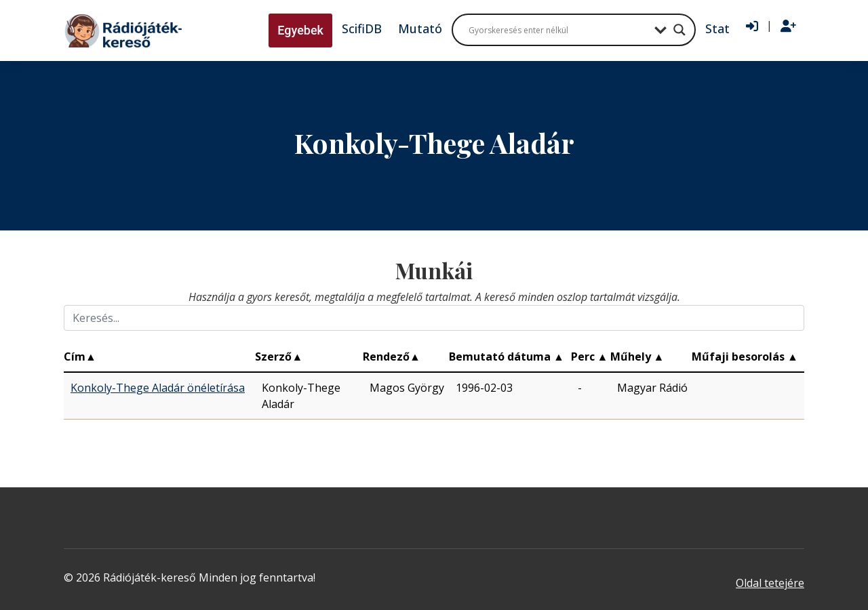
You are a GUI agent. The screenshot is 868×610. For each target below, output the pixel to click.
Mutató (420, 28)
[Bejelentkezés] (752, 26)
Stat (717, 28)
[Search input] (558, 30)
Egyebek (300, 30)
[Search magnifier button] (679, 30)
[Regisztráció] (788, 26)
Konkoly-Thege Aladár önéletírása (158, 388)
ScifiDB (362, 28)
